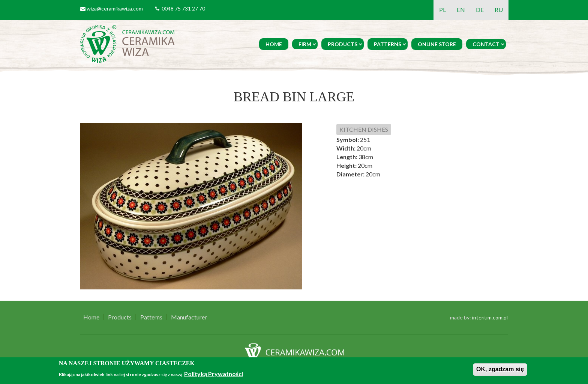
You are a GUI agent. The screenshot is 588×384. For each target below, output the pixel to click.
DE (480, 10)
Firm (305, 44)
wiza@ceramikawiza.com (115, 8)
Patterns (388, 44)
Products (343, 44)
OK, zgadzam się (500, 369)
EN (461, 10)
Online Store (437, 44)
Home (274, 44)
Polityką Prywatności (214, 374)
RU (499, 10)
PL (442, 10)
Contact (486, 44)
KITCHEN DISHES (364, 129)
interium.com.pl (490, 317)
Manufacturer (189, 317)
